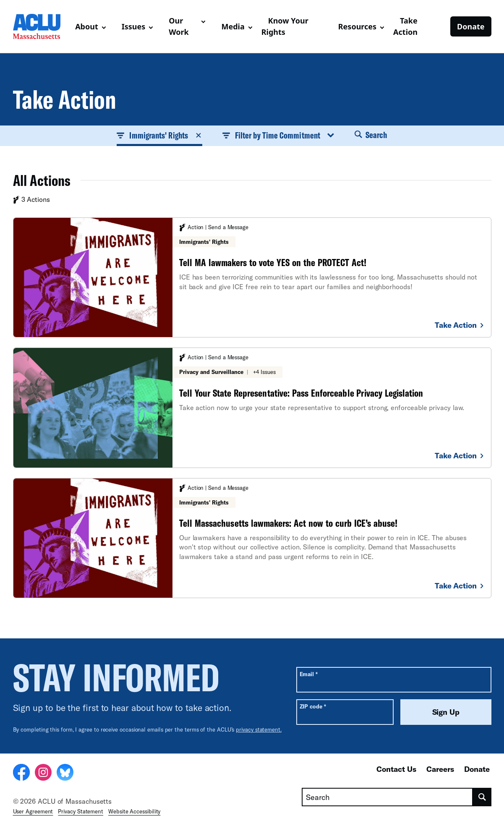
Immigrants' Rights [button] (159, 135)
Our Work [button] (179, 26)
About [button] (87, 26)
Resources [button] (357, 26)
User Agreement (33, 811)
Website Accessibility (134, 811)
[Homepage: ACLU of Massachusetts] (41, 26)
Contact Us (396, 769)
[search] (482, 797)
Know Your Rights (285, 26)
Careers (440, 769)
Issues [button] (134, 26)
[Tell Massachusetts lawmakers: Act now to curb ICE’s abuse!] (252, 538)
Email (309, 674)
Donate (471, 26)
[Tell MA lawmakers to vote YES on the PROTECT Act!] (252, 277)
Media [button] (233, 26)
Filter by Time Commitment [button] (278, 135)
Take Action (405, 26)
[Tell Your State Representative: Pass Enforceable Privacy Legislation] (252, 408)
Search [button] (371, 135)
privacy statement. (259, 729)
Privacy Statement (81, 811)
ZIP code (313, 706)
